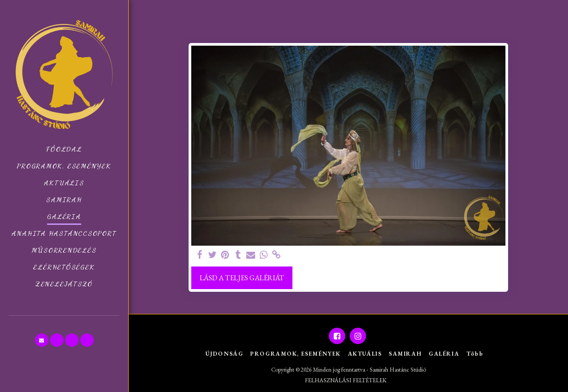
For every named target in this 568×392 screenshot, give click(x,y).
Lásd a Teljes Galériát (242, 278)
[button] (42, 340)
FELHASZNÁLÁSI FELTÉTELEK (346, 380)
